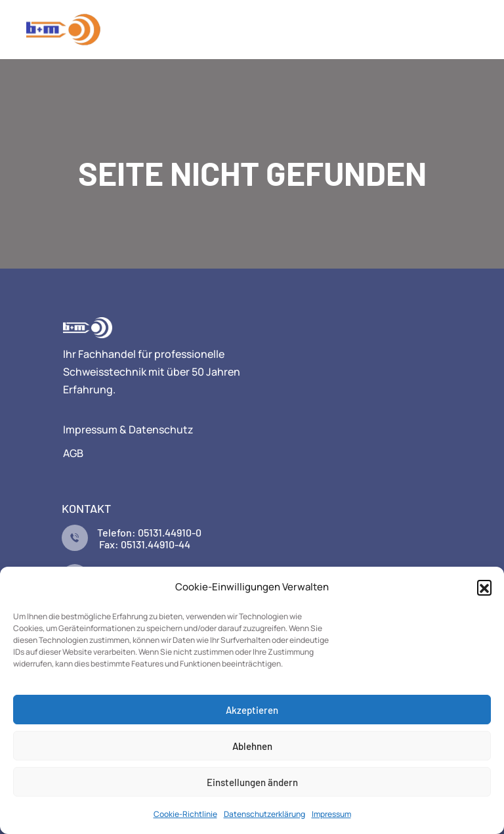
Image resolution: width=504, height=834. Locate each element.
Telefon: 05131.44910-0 (149, 532)
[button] (484, 587)
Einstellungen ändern (252, 782)
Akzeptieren (252, 710)
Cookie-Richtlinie (185, 814)
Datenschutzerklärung (264, 814)
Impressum (331, 814)
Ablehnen (252, 746)
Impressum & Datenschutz (128, 429)
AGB (73, 453)
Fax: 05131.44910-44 (144, 544)
